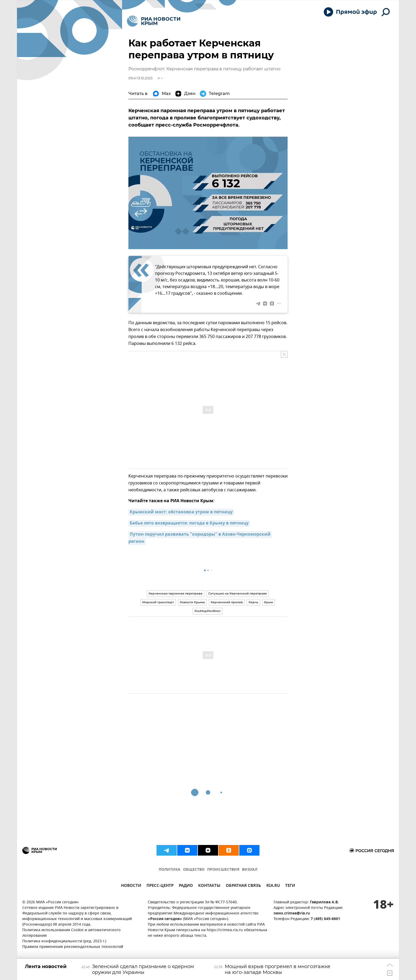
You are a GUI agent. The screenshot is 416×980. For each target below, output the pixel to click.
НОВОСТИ (131, 886)
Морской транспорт (158, 602)
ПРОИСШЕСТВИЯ (223, 870)
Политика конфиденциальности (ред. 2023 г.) (64, 941)
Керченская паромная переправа (175, 593)
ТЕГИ (290, 886)
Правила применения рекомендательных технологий (73, 947)
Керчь (253, 602)
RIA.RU (273, 886)
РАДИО (186, 886)
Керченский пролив (227, 602)
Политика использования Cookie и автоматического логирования (71, 933)
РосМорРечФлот (208, 611)
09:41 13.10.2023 (140, 78)
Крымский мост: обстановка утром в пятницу (181, 512)
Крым (268, 602)
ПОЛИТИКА (170, 870)
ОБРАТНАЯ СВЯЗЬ (243, 886)
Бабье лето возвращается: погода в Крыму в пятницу (189, 523)
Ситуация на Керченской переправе (238, 593)
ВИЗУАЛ (250, 870)
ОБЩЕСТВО (194, 870)
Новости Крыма (192, 602)
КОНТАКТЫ (209, 886)
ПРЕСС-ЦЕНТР (160, 886)
